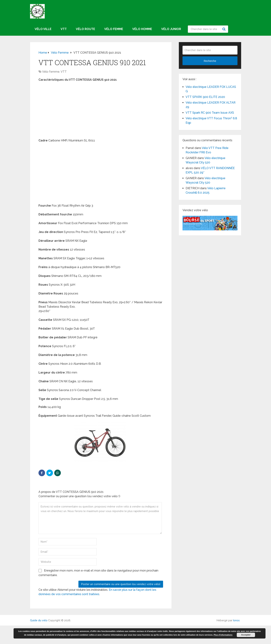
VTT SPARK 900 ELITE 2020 (205, 97)
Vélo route (85, 29)
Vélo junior (171, 29)
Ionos (236, 620)
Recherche (224, 29)
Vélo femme (114, 29)
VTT (64, 29)
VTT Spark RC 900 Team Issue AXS (210, 113)
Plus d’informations (223, 635)
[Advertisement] (101, 111)
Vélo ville (43, 29)
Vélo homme (142, 29)
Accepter (246, 635)
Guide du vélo (39, 620)
